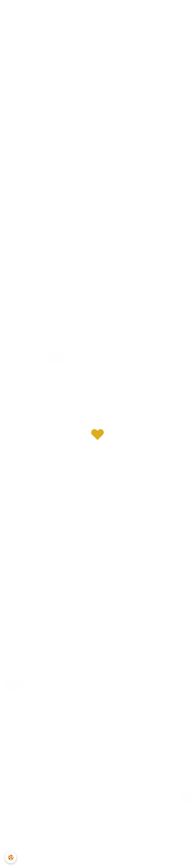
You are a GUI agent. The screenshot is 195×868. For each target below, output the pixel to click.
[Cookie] (11, 857)
